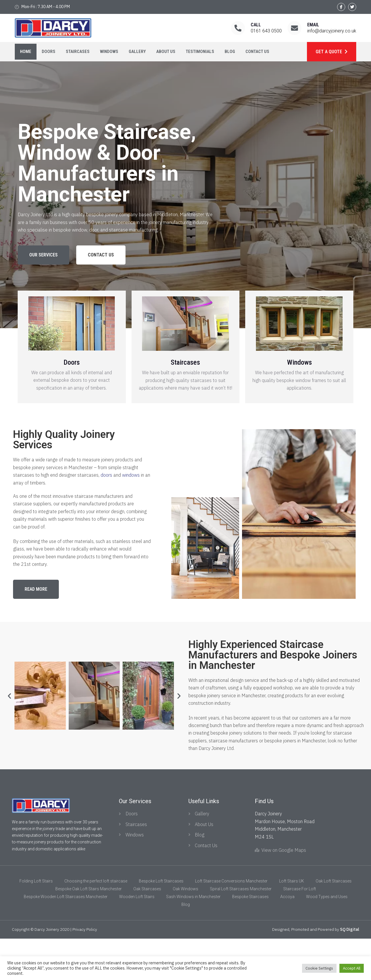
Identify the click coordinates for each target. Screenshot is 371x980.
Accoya (287, 938)
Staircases (78, 52)
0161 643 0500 (266, 31)
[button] (43, 255)
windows (131, 475)
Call (256, 25)
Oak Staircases (147, 931)
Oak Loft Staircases (334, 923)
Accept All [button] (352, 968)
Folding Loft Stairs (36, 923)
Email (313, 25)
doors (106, 475)
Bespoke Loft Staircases (161, 923)
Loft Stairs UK (292, 923)
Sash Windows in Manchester (193, 938)
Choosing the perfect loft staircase (96, 923)
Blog (230, 52)
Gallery (137, 52)
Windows (109, 52)
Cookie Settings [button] (319, 968)
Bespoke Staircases (250, 938)
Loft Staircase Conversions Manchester (231, 923)
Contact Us (257, 52)
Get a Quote (329, 52)
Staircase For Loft (300, 931)
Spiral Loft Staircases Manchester (241, 931)
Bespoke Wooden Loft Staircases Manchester (66, 938)
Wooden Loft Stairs (137, 938)
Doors (49, 52)
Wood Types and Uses (327, 938)
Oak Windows (185, 931)
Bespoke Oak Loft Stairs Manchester (89, 931)
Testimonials (200, 52)
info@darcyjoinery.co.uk (332, 31)
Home (26, 52)
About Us (166, 52)
